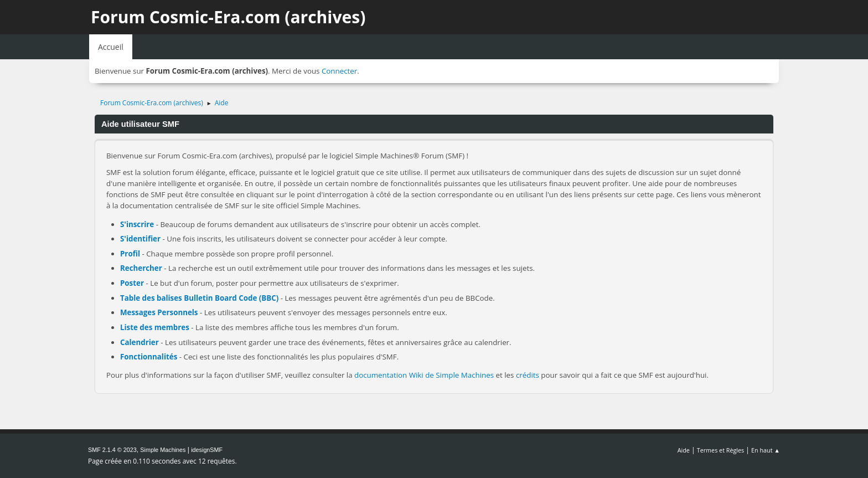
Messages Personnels (159, 312)
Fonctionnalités (149, 357)
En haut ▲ (766, 450)
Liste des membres (155, 327)
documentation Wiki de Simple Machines (424, 375)
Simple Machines (163, 450)
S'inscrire (137, 224)
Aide (684, 450)
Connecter (339, 71)
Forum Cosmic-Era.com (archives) (228, 17)
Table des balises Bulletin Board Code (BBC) (199, 298)
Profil (130, 254)
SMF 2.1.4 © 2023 (112, 450)
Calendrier (139, 342)
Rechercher (141, 268)
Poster (132, 283)
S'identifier (140, 239)
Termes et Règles (721, 450)
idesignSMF (207, 450)
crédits (528, 375)
